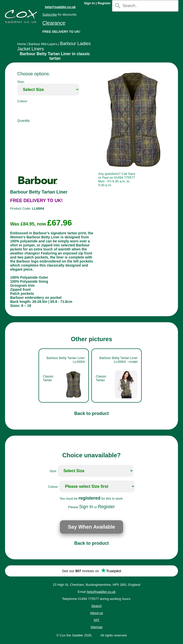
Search (97, 606)
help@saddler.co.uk (60, 7)
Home (22, 44)
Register (104, 3)
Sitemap (97, 627)
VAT (97, 620)
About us (97, 613)
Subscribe (50, 14)
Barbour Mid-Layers (43, 44)
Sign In (89, 3)
